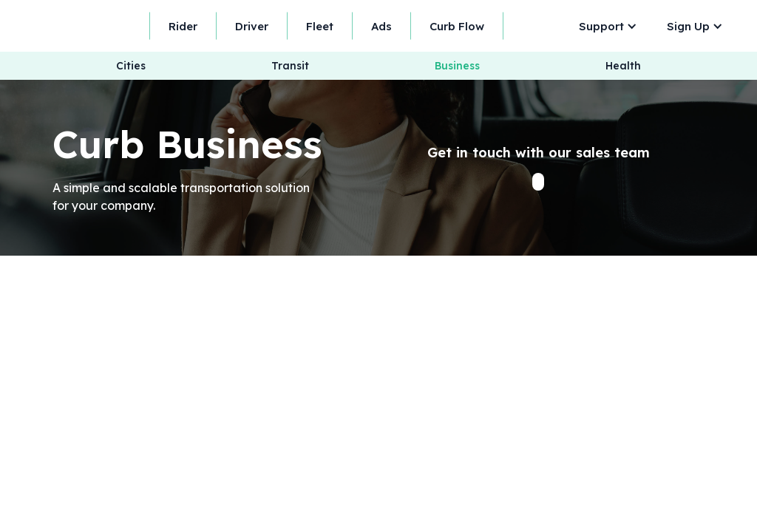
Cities (131, 66)
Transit (290, 66)
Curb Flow (457, 26)
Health (623, 66)
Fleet (320, 26)
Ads (381, 26)
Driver (252, 26)
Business (457, 66)
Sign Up (688, 26)
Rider (183, 26)
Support (601, 26)
